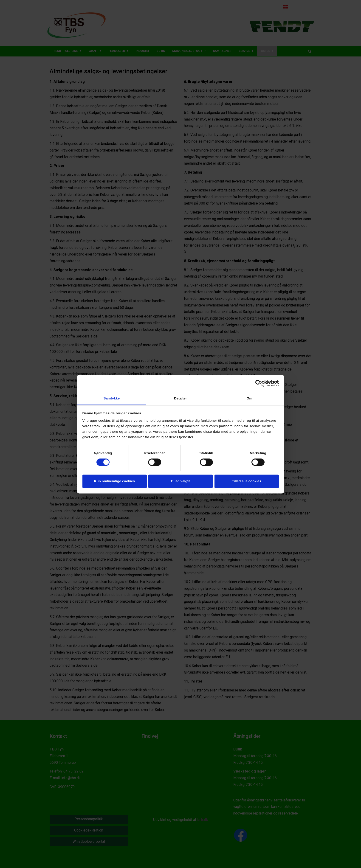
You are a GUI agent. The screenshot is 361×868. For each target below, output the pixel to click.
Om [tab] (249, 398)
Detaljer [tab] (180, 398)
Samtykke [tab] (112, 398)
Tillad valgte (180, 481)
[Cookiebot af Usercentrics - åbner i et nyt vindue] (259, 383)
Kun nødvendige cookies (115, 481)
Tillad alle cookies (246, 481)
